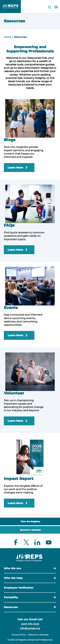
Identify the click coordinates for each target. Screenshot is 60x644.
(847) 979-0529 (30, 624)
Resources (20, 37)
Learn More (15, 168)
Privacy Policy (19, 635)
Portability (11, 597)
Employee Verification (19, 588)
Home (8, 37)
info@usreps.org (30, 628)
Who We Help (13, 578)
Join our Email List (30, 619)
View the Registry (30, 521)
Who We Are (12, 568)
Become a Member (30, 530)
